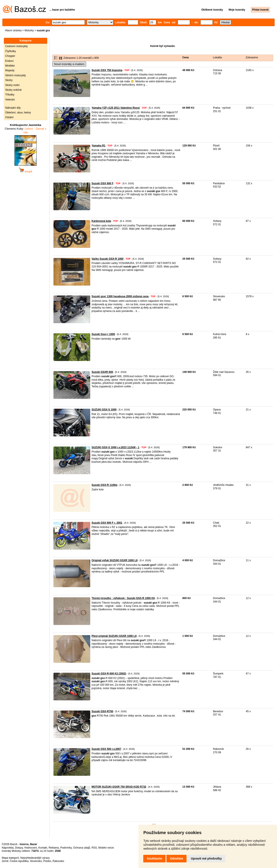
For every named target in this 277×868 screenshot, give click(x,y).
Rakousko (58, 861)
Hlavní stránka (13, 30)
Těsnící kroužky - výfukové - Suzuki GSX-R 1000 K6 (123, 598)
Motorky (29, 30)
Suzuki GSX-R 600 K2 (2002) (109, 674)
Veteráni (10, 100)
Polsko (47, 861)
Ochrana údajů (82, 848)
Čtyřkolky (10, 51)
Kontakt (43, 848)
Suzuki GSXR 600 (102, 372)
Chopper (10, 56)
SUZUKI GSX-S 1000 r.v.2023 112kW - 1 (115, 447)
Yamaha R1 (98, 146)
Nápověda (8, 848)
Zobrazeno (252, 57)
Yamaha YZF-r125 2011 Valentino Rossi (116, 108)
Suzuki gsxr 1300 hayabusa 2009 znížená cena (120, 296)
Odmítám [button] (176, 858)
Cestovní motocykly (16, 46)
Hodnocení (31, 848)
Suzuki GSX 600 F (102, 183)
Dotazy (19, 848)
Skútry (9, 80)
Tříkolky (10, 95)
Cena (186, 57)
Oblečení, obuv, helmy (18, 113)
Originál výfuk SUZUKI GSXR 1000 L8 (115, 560)
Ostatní (9, 117)
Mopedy (10, 70)
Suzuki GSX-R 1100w (104, 485)
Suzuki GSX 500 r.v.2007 (106, 749)
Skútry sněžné (13, 90)
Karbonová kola (101, 221)
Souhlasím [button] (154, 858)
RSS (94, 848)
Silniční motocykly (15, 75)
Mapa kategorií (10, 858)
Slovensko (36, 861)
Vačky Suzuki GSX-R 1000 (107, 259)
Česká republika (19, 861)
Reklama (54, 848)
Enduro (9, 61)
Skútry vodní (12, 85)
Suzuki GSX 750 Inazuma (107, 70)
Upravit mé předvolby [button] (206, 858)
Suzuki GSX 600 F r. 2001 (107, 523)
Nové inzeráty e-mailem (69, 64)
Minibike (10, 66)
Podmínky (66, 848)
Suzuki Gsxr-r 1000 (103, 334)
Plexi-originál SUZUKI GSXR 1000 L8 (114, 636)
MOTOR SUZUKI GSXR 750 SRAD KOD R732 (119, 787)
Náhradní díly (13, 108)
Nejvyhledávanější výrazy (35, 858)
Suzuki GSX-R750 (102, 711)
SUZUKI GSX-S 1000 (104, 410)
